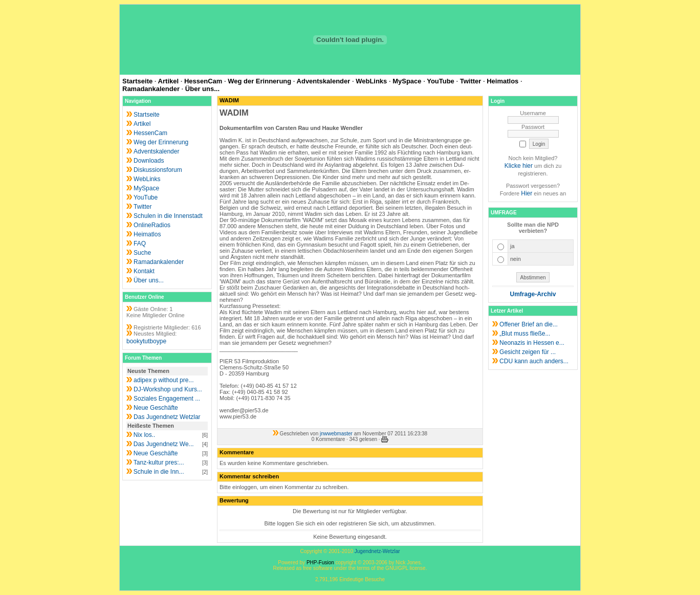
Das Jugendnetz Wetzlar (167, 417)
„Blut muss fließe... (525, 334)
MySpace (407, 81)
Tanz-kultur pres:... (159, 462)
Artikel (168, 81)
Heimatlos (502, 81)
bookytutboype (146, 341)
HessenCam (203, 81)
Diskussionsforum (158, 170)
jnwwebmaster (336, 434)
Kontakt (144, 271)
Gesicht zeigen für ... (528, 352)
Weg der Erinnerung (259, 81)
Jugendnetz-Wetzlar (377, 551)
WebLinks (371, 81)
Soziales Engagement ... (167, 399)
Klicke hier (519, 166)
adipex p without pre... (163, 380)
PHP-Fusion (320, 563)
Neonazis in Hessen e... (532, 343)
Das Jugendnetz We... (164, 444)
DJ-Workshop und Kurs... (168, 389)
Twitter (471, 81)
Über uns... (202, 89)
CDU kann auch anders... (534, 361)
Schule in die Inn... (159, 472)
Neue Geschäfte (156, 408)
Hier (527, 193)
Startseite (137, 81)
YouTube (441, 81)
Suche (142, 253)
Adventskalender (324, 81)
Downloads (149, 161)
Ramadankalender (151, 89)
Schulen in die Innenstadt (168, 216)
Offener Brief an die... (529, 324)
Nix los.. (145, 435)
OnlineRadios (152, 225)
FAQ (140, 244)
